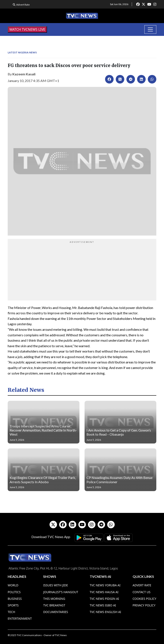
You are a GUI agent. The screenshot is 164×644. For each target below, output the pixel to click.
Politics (14, 592)
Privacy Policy (144, 605)
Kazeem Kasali (24, 74)
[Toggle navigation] (150, 29)
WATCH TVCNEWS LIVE (27, 29)
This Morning (54, 599)
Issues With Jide (56, 585)
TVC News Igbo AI (103, 605)
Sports (13, 605)
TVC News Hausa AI (104, 592)
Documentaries (56, 612)
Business (15, 599)
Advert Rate (23, 5)
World (13, 585)
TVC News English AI (105, 612)
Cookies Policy (144, 599)
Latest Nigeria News (22, 52)
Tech (11, 612)
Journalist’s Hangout (61, 592)
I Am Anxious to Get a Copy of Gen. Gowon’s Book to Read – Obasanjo (119, 432)
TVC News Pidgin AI (104, 599)
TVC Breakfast (54, 605)
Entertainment (20, 618)
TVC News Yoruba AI (105, 585)
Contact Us (142, 592)
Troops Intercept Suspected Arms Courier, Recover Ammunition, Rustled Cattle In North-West (43, 430)
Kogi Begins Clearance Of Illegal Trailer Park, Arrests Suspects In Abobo (43, 480)
